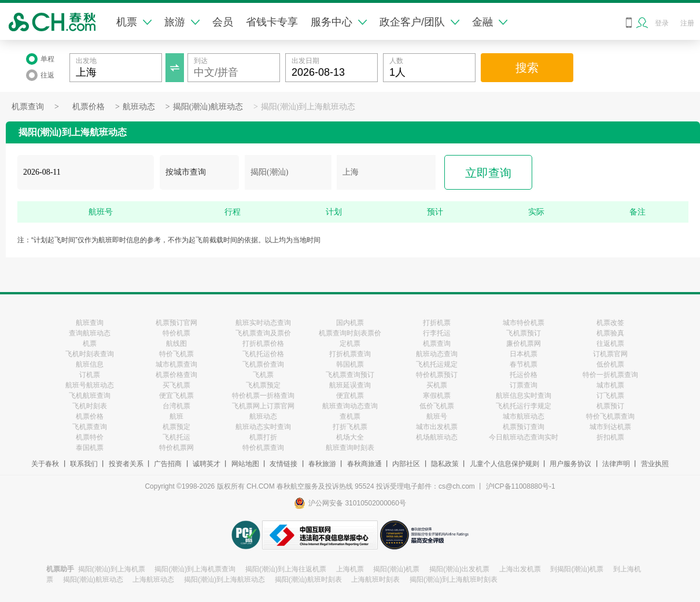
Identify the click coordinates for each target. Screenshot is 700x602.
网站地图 (245, 464)
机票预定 (176, 427)
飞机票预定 (263, 385)
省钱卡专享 (272, 22)
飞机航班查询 (90, 396)
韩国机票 (350, 364)
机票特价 (90, 437)
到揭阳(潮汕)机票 (577, 569)
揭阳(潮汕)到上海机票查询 (195, 569)
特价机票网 (176, 448)
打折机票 (437, 323)
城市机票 (610, 385)
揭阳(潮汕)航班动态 (208, 107)
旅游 (182, 22)
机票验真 (610, 333)
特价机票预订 (437, 375)
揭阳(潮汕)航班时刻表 (308, 579)
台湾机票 (176, 406)
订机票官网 (610, 354)
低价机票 (610, 364)
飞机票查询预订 (350, 375)
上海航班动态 (153, 579)
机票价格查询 (176, 375)
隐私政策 (445, 464)
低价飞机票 (437, 406)
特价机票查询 (263, 448)
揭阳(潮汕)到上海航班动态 (308, 107)
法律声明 (616, 464)
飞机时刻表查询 (90, 354)
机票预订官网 (176, 323)
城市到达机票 (610, 427)
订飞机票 (610, 396)
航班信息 (90, 364)
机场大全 (350, 437)
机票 (134, 22)
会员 (223, 22)
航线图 (176, 344)
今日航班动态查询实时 (524, 437)
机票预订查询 (524, 427)
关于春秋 (45, 464)
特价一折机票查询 (610, 375)
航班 (176, 416)
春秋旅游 (322, 464)
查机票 (350, 416)
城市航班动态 (524, 416)
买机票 (437, 385)
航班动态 (139, 107)
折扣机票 (610, 437)
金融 (490, 22)
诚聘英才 (207, 464)
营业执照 (655, 464)
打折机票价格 (263, 344)
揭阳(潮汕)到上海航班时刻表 (454, 579)
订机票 (90, 375)
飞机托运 (176, 437)
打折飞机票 (350, 427)
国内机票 (350, 323)
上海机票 (350, 569)
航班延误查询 (350, 385)
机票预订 (610, 406)
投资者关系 (126, 464)
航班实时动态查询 (263, 323)
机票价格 (89, 107)
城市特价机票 (524, 323)
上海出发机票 (520, 569)
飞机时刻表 (90, 406)
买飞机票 (176, 385)
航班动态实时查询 (263, 427)
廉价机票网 (524, 344)
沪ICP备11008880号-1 (521, 486)
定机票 (350, 344)
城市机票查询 (176, 364)
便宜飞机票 (176, 396)
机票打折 (263, 437)
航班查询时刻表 (350, 448)
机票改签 (610, 323)
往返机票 (610, 344)
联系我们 (84, 464)
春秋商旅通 (364, 464)
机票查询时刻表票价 (350, 333)
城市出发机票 (437, 427)
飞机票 (263, 375)
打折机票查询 (350, 354)
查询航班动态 (90, 333)
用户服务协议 (570, 464)
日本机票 (524, 354)
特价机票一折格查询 (263, 396)
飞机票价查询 (263, 364)
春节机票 (524, 364)
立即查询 (488, 173)
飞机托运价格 (263, 354)
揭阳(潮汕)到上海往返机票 (286, 569)
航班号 (437, 416)
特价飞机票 (176, 354)
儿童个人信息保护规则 (504, 464)
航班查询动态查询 (350, 406)
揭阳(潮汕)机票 (396, 569)
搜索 (527, 68)
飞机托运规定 (437, 364)
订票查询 (524, 385)
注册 (687, 23)
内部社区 (406, 464)
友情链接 (283, 464)
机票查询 (28, 107)
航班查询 (90, 323)
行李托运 (437, 333)
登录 (662, 23)
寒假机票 (437, 396)
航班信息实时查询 (524, 396)
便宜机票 (350, 396)
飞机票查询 (90, 427)
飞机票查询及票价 (263, 333)
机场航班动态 (437, 437)
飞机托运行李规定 (524, 406)
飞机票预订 (524, 333)
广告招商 (168, 464)
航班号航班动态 (90, 385)
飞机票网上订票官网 (263, 406)
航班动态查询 (437, 354)
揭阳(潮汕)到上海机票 (112, 569)
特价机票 (176, 333)
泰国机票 (90, 448)
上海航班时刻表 (375, 579)
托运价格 (524, 375)
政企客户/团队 (419, 22)
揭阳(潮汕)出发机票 (459, 569)
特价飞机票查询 (610, 416)
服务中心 (339, 22)
